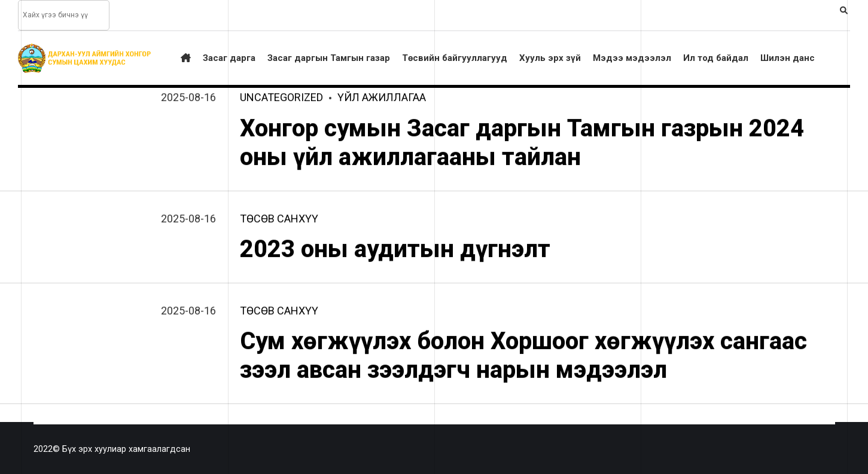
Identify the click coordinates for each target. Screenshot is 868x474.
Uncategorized (281, 98)
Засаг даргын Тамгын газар (329, 58)
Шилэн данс (788, 58)
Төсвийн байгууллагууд (455, 58)
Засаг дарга (229, 58)
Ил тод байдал (716, 58)
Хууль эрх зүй (550, 58)
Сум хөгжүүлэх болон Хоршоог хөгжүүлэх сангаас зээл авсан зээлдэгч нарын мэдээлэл (523, 357)
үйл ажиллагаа (382, 98)
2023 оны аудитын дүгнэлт (395, 250)
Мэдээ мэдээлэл (632, 58)
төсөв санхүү (279, 219)
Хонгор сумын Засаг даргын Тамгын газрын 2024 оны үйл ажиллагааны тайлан (522, 143)
